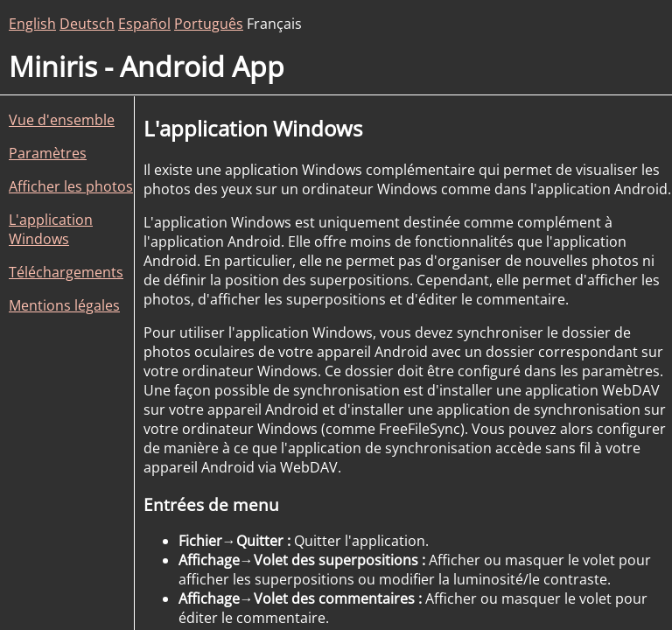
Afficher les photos (71, 186)
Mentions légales (64, 305)
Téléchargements (66, 272)
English (32, 24)
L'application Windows (51, 229)
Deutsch (87, 24)
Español (144, 24)
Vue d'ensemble (62, 120)
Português (209, 24)
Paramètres (48, 153)
